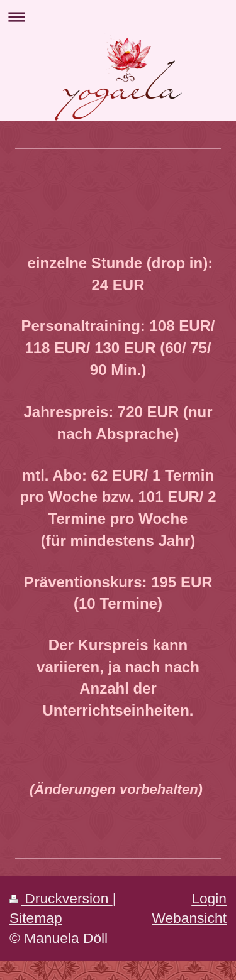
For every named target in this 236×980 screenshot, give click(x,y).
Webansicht (189, 918)
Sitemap (36, 918)
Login (209, 898)
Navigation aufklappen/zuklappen (118, 17)
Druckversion (61, 898)
